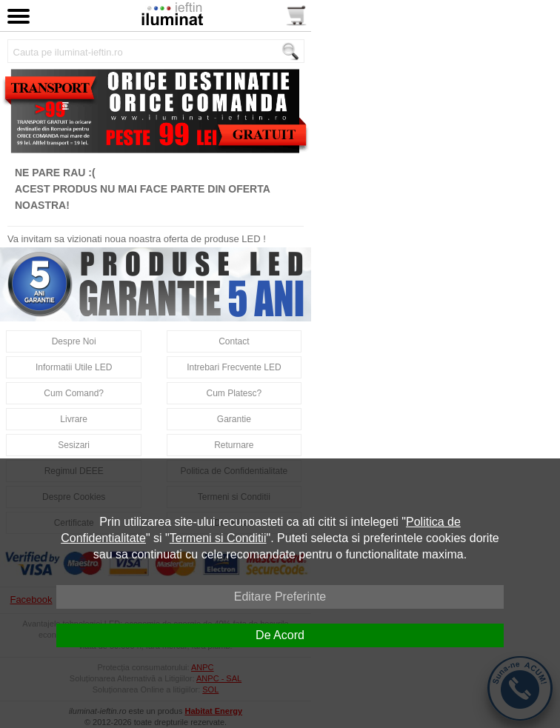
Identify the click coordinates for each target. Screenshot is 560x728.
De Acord (280, 635)
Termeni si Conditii (218, 538)
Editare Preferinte (280, 597)
